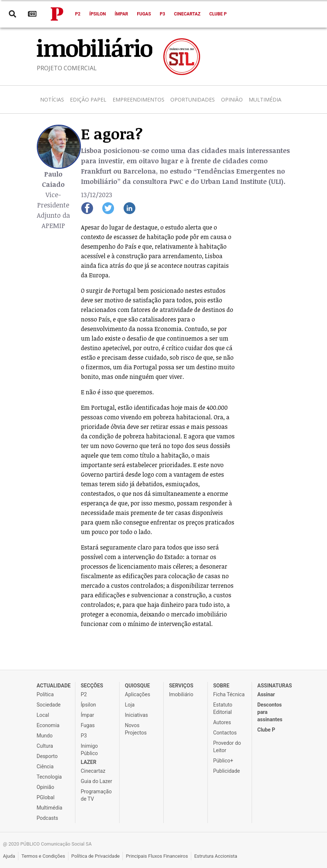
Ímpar (122, 14)
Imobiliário (181, 694)
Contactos (225, 733)
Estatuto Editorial (223, 708)
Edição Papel (88, 99)
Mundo (45, 736)
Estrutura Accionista (216, 856)
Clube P (218, 14)
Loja (130, 705)
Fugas (144, 14)
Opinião (232, 99)
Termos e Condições (43, 856)
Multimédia (265, 99)
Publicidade (227, 771)
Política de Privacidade (96, 856)
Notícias (52, 99)
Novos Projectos (136, 729)
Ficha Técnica (229, 694)
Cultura (45, 746)
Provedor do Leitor (227, 747)
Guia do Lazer (97, 781)
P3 (162, 14)
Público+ (223, 761)
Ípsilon (98, 14)
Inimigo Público (90, 750)
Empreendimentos (138, 99)
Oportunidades (193, 99)
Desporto (47, 756)
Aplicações (138, 694)
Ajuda (9, 856)
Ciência (45, 766)
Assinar (266, 694)
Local (43, 715)
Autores (222, 722)
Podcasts (48, 818)
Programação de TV (96, 795)
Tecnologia (49, 777)
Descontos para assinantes (270, 712)
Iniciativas (137, 715)
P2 (78, 14)
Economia (48, 725)
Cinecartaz (187, 14)
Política (45, 694)
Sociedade (49, 705)
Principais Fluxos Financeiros (157, 856)
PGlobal (46, 797)
